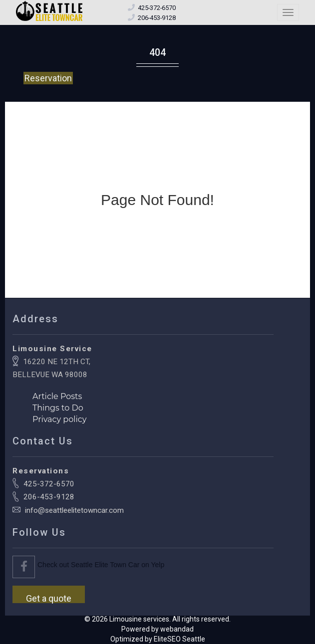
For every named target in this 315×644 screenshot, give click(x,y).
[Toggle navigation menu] (288, 12)
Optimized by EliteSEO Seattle (158, 639)
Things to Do (58, 408)
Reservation (48, 78)
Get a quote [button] (49, 598)
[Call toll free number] (157, 8)
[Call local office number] (157, 18)
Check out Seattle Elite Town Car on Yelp (101, 565)
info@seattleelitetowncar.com (74, 510)
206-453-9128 (49, 497)
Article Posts (57, 396)
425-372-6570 (49, 484)
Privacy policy (59, 419)
